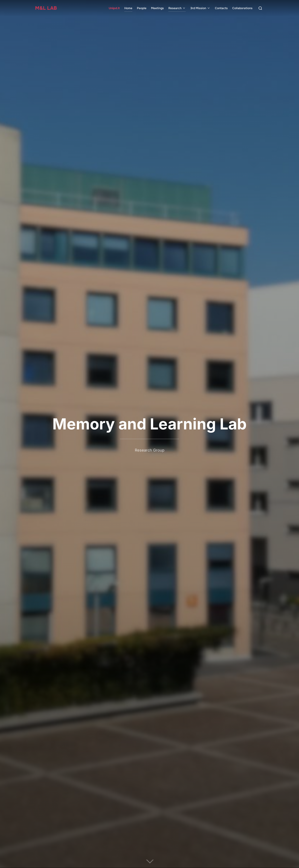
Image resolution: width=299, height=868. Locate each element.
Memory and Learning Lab (149, 424)
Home (128, 8)
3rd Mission (200, 8)
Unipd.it (114, 8)
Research (177, 8)
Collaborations (242, 8)
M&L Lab (46, 8)
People (142, 8)
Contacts (221, 8)
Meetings (157, 8)
